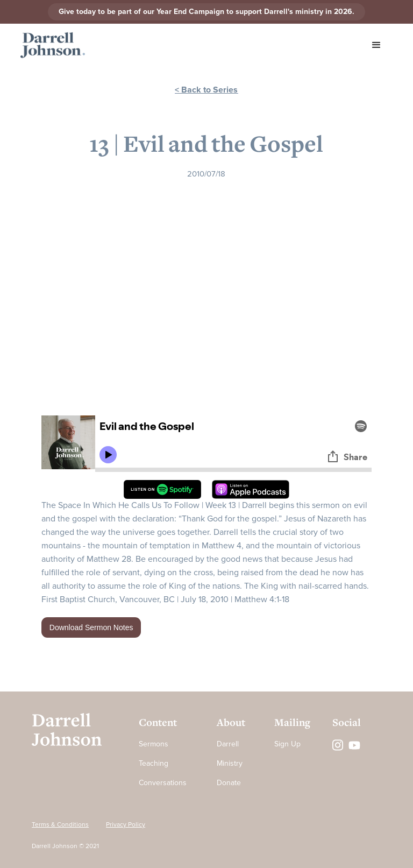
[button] (376, 45)
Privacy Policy (126, 825)
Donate (229, 783)
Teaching (154, 763)
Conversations (163, 783)
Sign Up (287, 744)
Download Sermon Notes (91, 627)
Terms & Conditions (60, 825)
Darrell (228, 744)
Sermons (154, 744)
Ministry (230, 763)
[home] (53, 45)
